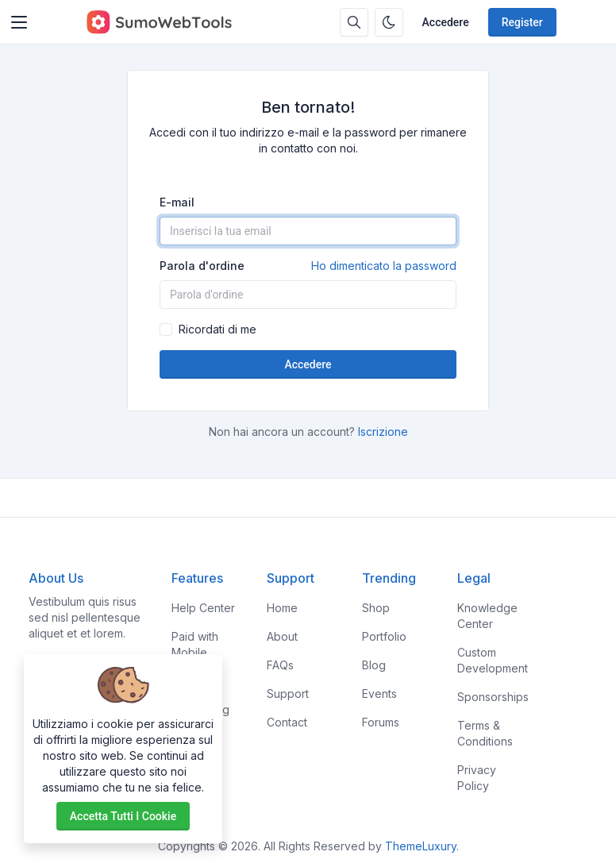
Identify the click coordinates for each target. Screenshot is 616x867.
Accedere (446, 22)
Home (282, 608)
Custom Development (493, 660)
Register (522, 22)
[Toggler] (19, 22)
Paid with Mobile (195, 644)
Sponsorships (493, 697)
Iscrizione (383, 432)
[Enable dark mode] (389, 22)
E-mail (177, 202)
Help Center (203, 608)
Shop (376, 608)
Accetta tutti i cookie (123, 816)
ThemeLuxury (421, 846)
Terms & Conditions (485, 733)
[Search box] (354, 22)
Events (379, 694)
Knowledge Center (487, 616)
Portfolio (384, 636)
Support (288, 694)
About (282, 636)
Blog (374, 665)
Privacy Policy (477, 778)
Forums (381, 722)
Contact (287, 722)
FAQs (280, 665)
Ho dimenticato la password (384, 266)
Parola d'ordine (308, 266)
